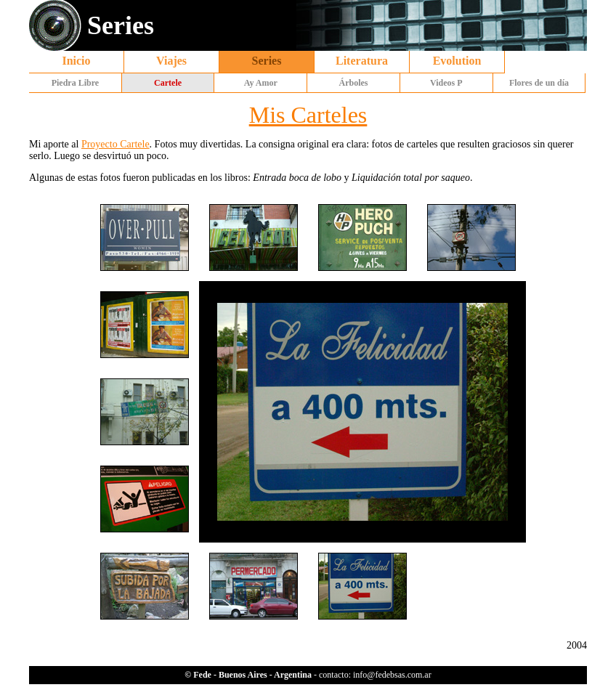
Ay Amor (261, 83)
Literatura (362, 61)
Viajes (171, 61)
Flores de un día (539, 83)
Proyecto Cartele (115, 144)
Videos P (446, 83)
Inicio (76, 61)
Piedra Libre (75, 83)
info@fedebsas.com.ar (392, 675)
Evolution (457, 61)
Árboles (354, 83)
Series (267, 61)
